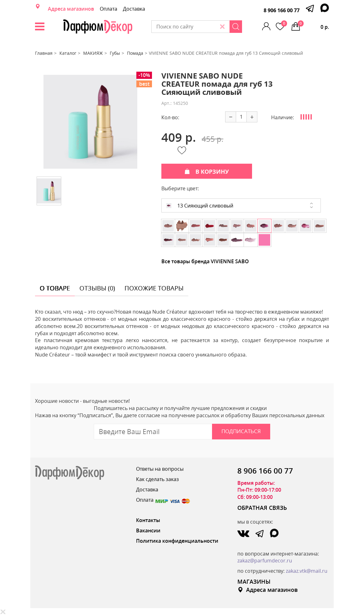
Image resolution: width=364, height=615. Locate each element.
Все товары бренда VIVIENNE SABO (205, 261)
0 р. (313, 25)
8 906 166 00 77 (282, 10)
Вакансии (148, 530)
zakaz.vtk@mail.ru (307, 571)
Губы (115, 53)
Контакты (148, 520)
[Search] (236, 27)
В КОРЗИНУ (207, 172)
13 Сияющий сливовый (200, 206)
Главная (44, 53)
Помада (135, 53)
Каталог (68, 53)
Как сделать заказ (157, 479)
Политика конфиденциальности (177, 541)
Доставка (134, 9)
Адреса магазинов (71, 9)
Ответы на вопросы (160, 469)
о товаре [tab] (55, 288)
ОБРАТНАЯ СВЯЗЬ (262, 508)
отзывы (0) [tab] (97, 288)
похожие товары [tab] (154, 288)
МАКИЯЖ (93, 53)
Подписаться (241, 431)
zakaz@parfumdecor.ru (265, 561)
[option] (90, 122)
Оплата (109, 9)
